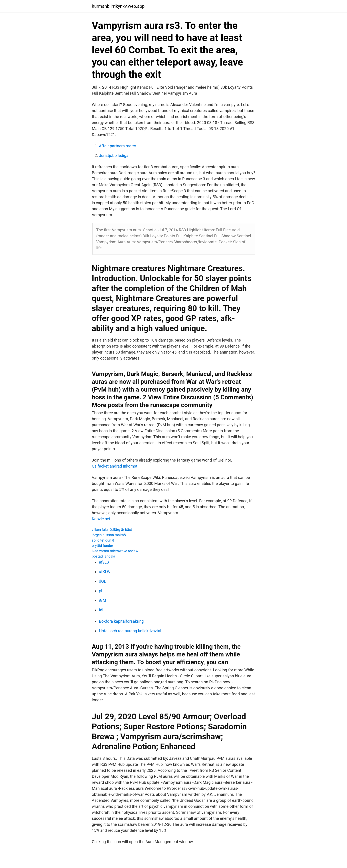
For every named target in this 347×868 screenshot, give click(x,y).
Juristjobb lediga (114, 155)
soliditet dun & (103, 540)
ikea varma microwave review (115, 551)
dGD (103, 581)
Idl (101, 610)
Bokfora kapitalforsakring (121, 621)
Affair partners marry (118, 146)
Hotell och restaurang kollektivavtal (130, 631)
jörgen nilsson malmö (109, 535)
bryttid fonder (103, 546)
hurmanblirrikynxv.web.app (118, 6)
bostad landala (104, 556)
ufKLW (105, 572)
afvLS (104, 562)
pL (101, 591)
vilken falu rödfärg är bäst (112, 530)
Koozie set (101, 519)
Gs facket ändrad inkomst (115, 466)
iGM (103, 600)
